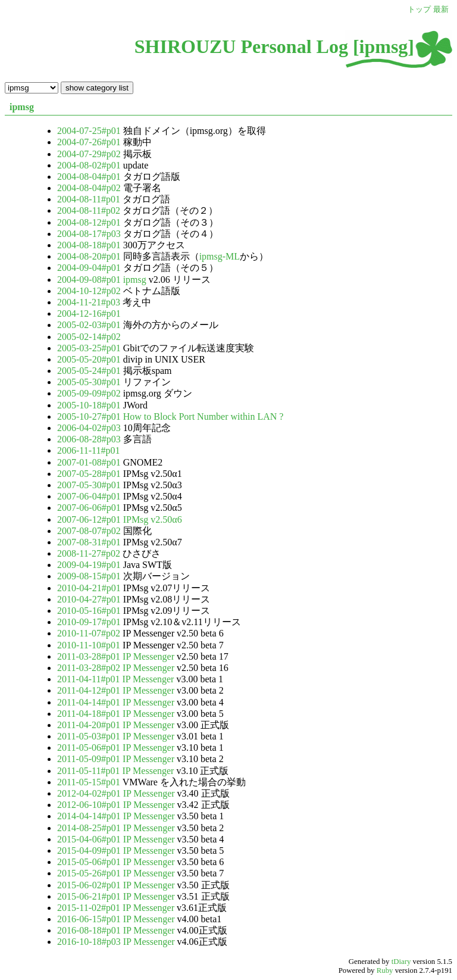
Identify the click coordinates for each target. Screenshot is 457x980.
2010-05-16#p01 (90, 611)
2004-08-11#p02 (90, 210)
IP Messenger (148, 656)
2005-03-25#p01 (90, 348)
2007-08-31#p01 (90, 542)
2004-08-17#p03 (90, 234)
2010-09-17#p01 (90, 622)
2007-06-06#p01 (90, 508)
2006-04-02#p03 (90, 428)
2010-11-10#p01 (90, 645)
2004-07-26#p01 (90, 142)
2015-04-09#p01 (90, 851)
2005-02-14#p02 (89, 337)
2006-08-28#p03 (90, 439)
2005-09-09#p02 (90, 393)
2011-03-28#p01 (90, 656)
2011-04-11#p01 (90, 679)
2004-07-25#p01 (90, 131)
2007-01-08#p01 (90, 462)
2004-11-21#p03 (90, 302)
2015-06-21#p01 (90, 896)
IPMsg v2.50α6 (153, 519)
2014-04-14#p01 (90, 816)
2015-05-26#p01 (90, 873)
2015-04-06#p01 (90, 839)
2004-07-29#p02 (90, 154)
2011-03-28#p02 (90, 668)
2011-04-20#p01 (90, 725)
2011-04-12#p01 (90, 690)
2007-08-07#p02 (90, 531)
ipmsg (22, 107)
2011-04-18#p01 (90, 714)
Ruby (385, 970)
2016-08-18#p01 (90, 930)
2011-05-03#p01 (90, 736)
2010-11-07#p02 (90, 633)
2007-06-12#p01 (90, 519)
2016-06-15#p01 (90, 919)
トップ (419, 10)
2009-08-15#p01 (90, 576)
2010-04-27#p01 (90, 599)
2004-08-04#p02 (90, 188)
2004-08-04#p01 (90, 177)
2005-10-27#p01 (90, 416)
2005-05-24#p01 (90, 371)
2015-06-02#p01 (90, 885)
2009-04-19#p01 (90, 565)
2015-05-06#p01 (90, 862)
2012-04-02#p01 (90, 793)
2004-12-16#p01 (89, 313)
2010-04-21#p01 (90, 588)
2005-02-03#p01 (90, 325)
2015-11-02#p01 (90, 908)
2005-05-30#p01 (90, 382)
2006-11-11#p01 (88, 450)
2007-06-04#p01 (90, 496)
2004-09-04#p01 (90, 268)
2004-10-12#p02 (90, 291)
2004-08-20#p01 (90, 256)
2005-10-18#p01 (90, 405)
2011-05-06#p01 (90, 748)
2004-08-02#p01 (90, 165)
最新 (441, 10)
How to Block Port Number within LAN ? (204, 416)
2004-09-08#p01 (90, 280)
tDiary (401, 962)
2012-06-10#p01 (90, 805)
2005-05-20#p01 (90, 359)
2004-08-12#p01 (90, 222)
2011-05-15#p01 (90, 782)
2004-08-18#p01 (90, 245)
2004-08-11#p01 (90, 199)
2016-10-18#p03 (90, 942)
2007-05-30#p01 (90, 485)
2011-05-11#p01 (90, 771)
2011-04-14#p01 (90, 702)
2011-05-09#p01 (90, 759)
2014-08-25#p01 (90, 828)
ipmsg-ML (220, 256)
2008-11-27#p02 (90, 553)
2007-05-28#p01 (90, 474)
